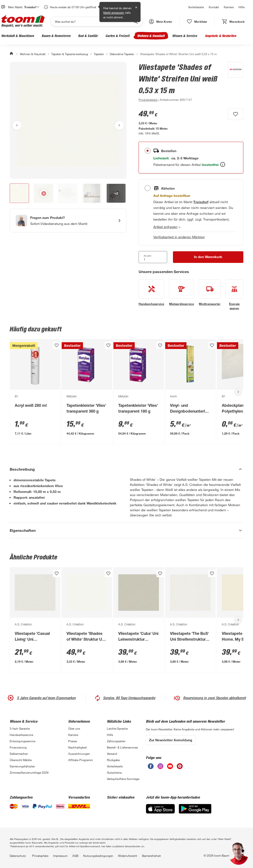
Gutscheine (114, 772)
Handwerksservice (21, 735)
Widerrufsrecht (128, 856)
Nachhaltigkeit (78, 747)
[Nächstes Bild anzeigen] (119, 125)
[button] (160, 22)
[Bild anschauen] (68, 120)
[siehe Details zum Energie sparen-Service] (234, 295)
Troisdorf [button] (32, 7)
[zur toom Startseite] (23, 22)
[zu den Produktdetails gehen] (148, 100)
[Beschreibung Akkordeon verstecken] (126, 469)
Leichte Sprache (117, 728)
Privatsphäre (40, 856)
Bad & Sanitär (88, 36)
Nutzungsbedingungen (98, 856)
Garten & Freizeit (117, 36)
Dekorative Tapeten (122, 54)
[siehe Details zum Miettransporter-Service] (210, 293)
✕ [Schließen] (136, 7)
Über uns (74, 728)
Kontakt (214, 7)
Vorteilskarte (196, 7)
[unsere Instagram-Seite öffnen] (160, 768)
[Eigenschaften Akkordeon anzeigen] (126, 530)
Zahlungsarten (116, 741)
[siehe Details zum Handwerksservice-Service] (151, 293)
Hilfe (242, 7)
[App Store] (160, 812)
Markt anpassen (114, 13)
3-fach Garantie (20, 728)
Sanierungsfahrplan (22, 766)
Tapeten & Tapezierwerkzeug (70, 54)
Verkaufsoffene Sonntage (123, 779)
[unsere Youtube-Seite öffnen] (170, 768)
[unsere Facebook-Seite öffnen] (151, 768)
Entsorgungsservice (22, 741)
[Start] (12, 54)
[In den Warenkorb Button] (208, 257)
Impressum (60, 856)
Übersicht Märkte (21, 760)
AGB (75, 856)
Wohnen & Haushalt (151, 36)
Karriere (229, 7)
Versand (112, 754)
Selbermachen (19, 754)
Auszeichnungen (79, 754)
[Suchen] (94, 22)
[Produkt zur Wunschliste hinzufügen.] (236, 114)
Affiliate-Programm (81, 760)
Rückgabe (113, 760)
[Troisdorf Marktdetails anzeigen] (201, 202)
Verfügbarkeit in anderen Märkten (179, 237)
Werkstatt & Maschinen (18, 36)
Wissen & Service (185, 36)
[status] (197, 22)
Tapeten (99, 54)
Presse (73, 741)
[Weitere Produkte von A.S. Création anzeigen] (233, 82)
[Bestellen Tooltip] (223, 164)
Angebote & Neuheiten (220, 36)
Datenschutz (18, 856)
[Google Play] (195, 812)
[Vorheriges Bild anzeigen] (17, 125)
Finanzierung (18, 747)
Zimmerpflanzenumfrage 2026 (29, 772)
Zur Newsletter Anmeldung (171, 740)
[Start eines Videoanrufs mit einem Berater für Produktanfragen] (68, 221)
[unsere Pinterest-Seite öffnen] (180, 768)
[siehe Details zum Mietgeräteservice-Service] (182, 293)
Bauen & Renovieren (56, 36)
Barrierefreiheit (151, 856)
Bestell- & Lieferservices (122, 747)
